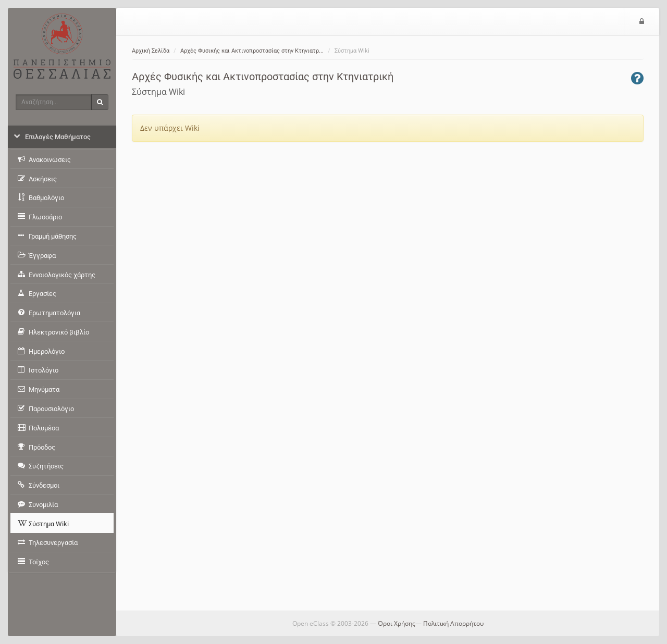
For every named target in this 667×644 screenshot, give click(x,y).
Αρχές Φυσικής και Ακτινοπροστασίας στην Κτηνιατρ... (252, 51)
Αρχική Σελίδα (151, 51)
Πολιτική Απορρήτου (453, 623)
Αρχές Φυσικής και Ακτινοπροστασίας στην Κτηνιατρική (263, 77)
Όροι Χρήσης (397, 623)
